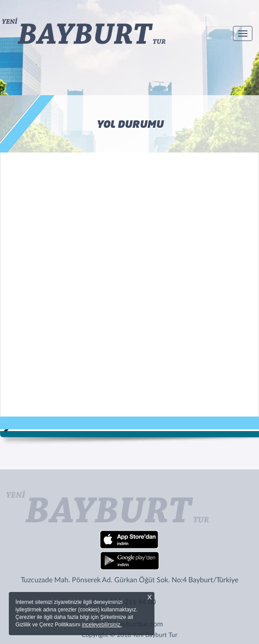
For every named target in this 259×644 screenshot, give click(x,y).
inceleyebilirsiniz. (102, 625)
